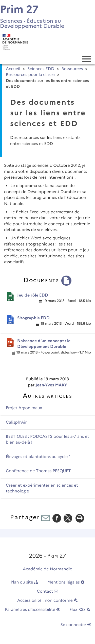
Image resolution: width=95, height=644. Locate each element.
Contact (48, 591)
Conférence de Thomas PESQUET (38, 471)
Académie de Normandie (48, 569)
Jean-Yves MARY (51, 385)
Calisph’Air (16, 422)
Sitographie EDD (33, 318)
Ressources (72, 69)
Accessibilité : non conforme (48, 601)
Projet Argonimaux (24, 408)
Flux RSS (80, 610)
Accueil (13, 69)
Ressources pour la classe (30, 75)
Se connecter (76, 625)
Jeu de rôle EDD (33, 295)
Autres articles (48, 396)
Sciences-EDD (41, 69)
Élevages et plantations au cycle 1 (38, 457)
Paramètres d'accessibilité (33, 610)
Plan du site (24, 582)
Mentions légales (66, 582)
